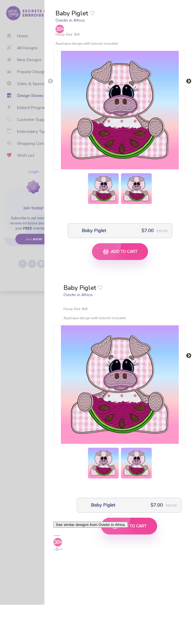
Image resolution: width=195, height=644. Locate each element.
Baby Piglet (94, 231)
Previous (50, 81)
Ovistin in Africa (70, 20)
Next (189, 81)
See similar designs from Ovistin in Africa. (91, 525)
